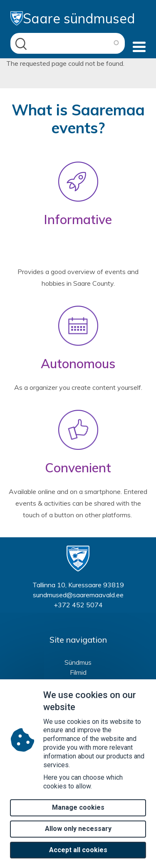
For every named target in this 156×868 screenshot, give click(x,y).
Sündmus (78, 662)
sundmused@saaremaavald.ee (78, 595)
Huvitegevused (78, 682)
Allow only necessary (78, 839)
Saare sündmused (73, 18)
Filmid (78, 672)
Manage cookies (78, 818)
